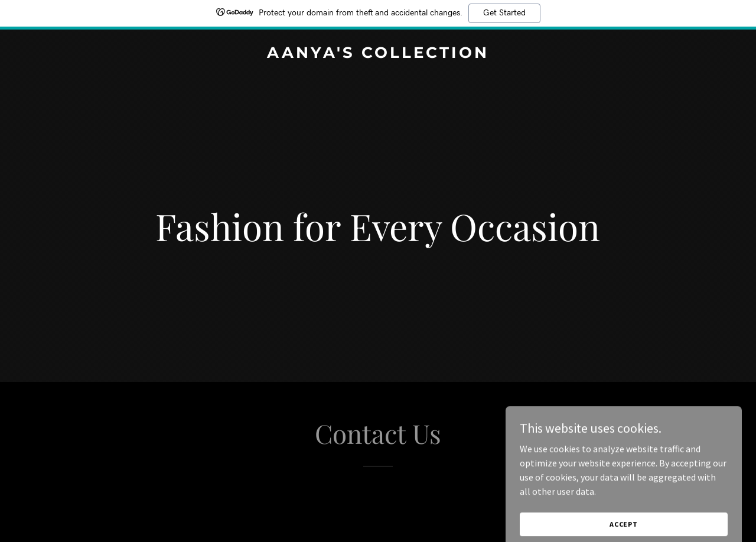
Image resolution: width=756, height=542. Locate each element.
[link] (378, 54)
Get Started (504, 13)
